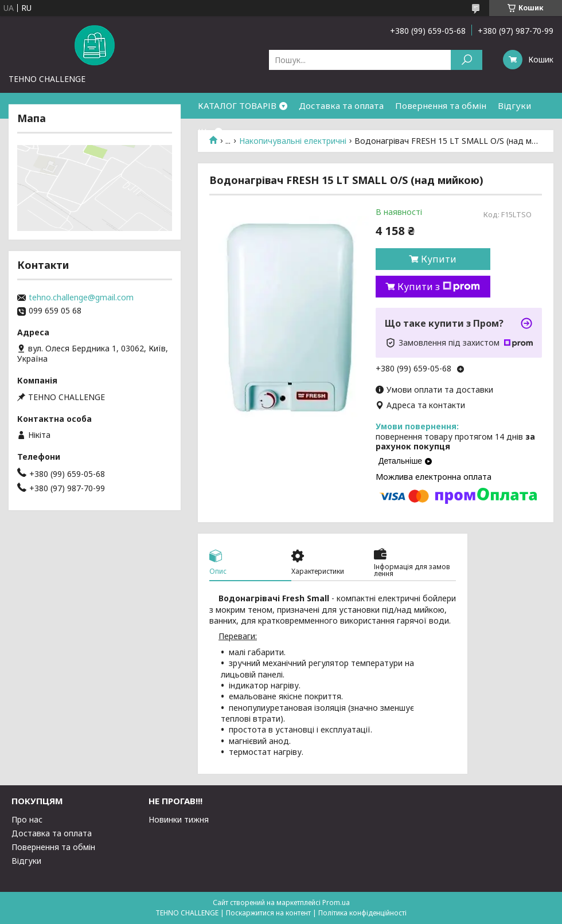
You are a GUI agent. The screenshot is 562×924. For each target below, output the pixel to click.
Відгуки (514, 105)
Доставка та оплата (341, 105)
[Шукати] (467, 60)
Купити (439, 259)
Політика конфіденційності (362, 913)
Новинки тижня (179, 819)
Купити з (439, 287)
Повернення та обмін (441, 105)
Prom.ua (336, 903)
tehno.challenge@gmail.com (81, 297)
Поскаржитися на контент (268, 913)
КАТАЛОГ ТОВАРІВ (237, 105)
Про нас (27, 819)
